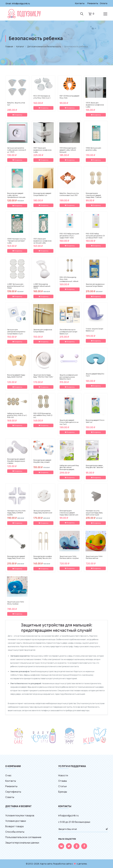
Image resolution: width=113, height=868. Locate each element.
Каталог (20, 46)
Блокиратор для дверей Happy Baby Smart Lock (16, 557)
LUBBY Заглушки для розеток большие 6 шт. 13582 (16, 286)
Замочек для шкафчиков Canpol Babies (43, 330)
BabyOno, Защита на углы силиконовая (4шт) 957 (69, 194)
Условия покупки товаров (20, 815)
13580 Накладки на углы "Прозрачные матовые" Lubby (16, 241)
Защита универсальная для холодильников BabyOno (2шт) (69, 377)
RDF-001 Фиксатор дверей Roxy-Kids (69, 97)
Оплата (103, 3)
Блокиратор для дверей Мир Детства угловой (42, 461)
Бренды (63, 792)
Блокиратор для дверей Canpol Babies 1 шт (42, 194)
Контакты (79, 3)
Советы (10, 797)
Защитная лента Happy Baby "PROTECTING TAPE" (43, 376)
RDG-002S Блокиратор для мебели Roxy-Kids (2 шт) (43, 415)
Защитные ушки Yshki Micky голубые (16, 603)
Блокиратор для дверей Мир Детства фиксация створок (16, 461)
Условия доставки (16, 821)
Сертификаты (13, 792)
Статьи (62, 786)
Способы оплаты (15, 832)
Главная (9, 46)
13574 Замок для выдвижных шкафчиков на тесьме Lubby (42, 241)
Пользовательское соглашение (23, 837)
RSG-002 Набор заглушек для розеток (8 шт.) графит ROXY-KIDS (69, 235)
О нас (8, 775)
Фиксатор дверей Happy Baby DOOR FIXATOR (16, 376)
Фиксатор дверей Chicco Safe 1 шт (95, 421)
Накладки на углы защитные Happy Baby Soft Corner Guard (94, 513)
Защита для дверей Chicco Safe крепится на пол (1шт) (69, 422)
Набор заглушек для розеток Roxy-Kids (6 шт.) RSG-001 (17, 415)
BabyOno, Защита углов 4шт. (16, 104)
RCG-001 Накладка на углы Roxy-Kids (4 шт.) (42, 97)
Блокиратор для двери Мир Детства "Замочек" (95, 466)
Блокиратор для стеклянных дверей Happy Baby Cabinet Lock (69, 513)
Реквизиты (93, 3)
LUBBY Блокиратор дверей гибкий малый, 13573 (42, 286)
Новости (63, 775)
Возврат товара (14, 826)
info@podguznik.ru (21, 3)
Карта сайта (46, 864)
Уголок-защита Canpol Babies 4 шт (94, 330)
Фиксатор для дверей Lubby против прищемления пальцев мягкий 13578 (16, 196)
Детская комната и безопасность (44, 46)
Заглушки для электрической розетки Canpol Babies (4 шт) (16, 331)
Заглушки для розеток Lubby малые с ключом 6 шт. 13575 (17, 150)
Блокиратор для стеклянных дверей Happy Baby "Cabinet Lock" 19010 (94, 196)
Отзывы (63, 781)
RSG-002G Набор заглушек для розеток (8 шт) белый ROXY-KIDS (95, 235)
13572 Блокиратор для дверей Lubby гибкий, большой (68, 150)
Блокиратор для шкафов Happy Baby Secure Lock (43, 557)
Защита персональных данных (22, 842)
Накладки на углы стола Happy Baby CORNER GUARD (16, 513)
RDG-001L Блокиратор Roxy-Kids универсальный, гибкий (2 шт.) (69, 280)
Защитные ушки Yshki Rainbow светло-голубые (69, 557)
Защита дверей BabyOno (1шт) (95, 375)
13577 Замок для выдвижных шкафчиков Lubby (42, 150)
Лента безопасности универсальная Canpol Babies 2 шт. (68, 331)
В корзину (17, 115)
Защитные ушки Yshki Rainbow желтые (94, 557)
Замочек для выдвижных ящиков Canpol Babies (95, 285)
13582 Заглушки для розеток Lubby (93, 149)
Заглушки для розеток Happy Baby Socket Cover (43, 512)
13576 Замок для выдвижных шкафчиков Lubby (95, 105)
